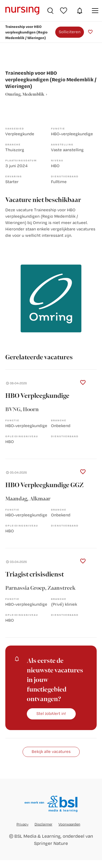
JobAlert (80, 11)
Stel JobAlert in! (51, 713)
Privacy (22, 824)
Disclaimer (43, 824)
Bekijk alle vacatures (51, 751)
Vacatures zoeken (50, 11)
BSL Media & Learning (37, 836)
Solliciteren (70, 32)
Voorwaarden (69, 824)
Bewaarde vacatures (64, 11)
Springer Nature (51, 843)
